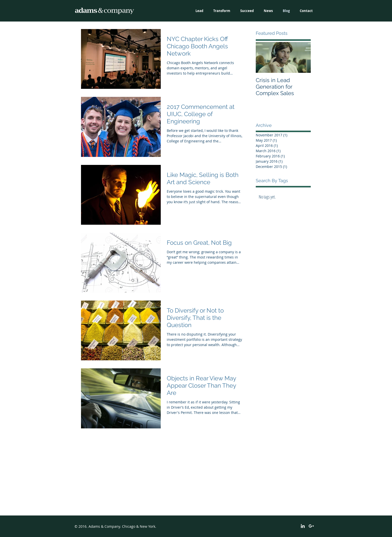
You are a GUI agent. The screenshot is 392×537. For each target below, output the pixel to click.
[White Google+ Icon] (311, 526)
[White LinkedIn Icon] (303, 526)
